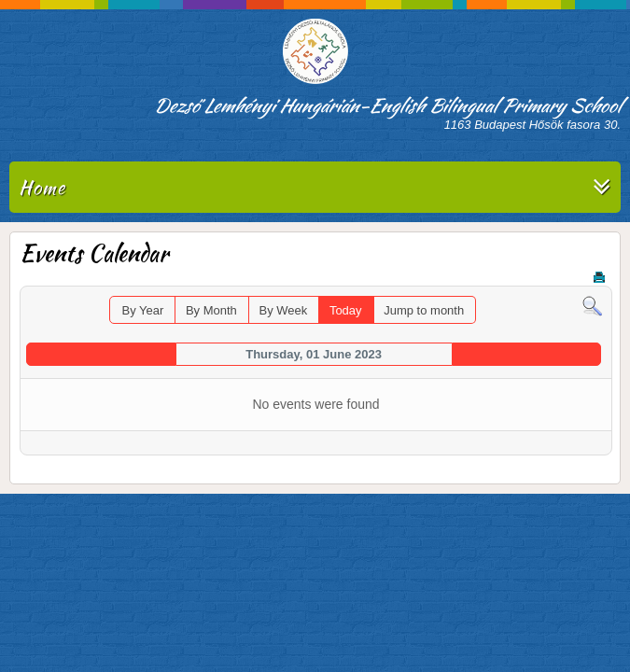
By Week (283, 310)
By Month (211, 310)
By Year (142, 310)
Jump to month (424, 310)
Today (346, 310)
